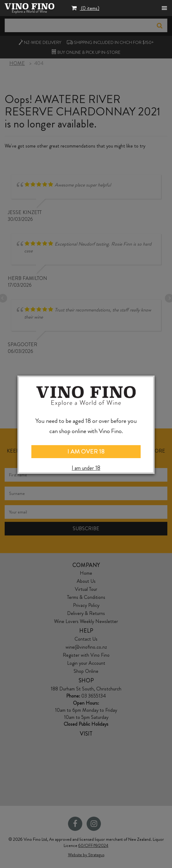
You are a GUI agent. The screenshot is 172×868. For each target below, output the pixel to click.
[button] (85, 9)
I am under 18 (86, 468)
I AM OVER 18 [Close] (86, 451)
